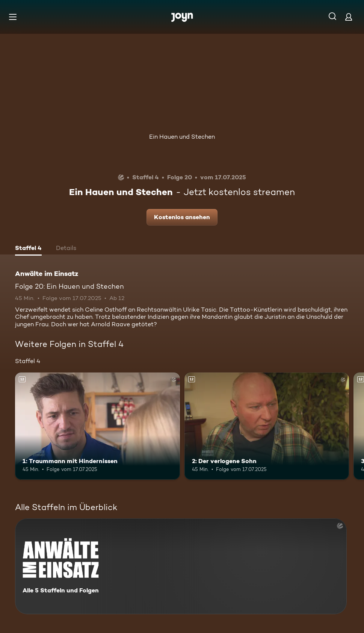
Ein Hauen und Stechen (182, 137)
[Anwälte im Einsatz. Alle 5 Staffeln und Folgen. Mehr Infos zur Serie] (181, 566)
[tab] (28, 249)
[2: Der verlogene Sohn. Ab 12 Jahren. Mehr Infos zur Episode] (267, 426)
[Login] (349, 17)
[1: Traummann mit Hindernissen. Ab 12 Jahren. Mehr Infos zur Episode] (97, 426)
